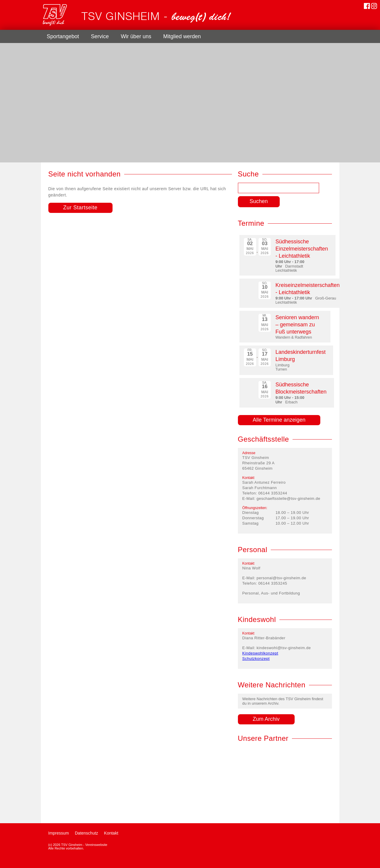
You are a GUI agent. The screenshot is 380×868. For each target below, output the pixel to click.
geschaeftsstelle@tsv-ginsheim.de (289, 498)
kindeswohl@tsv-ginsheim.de (284, 648)
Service (100, 36)
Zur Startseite (80, 208)
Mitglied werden (182, 36)
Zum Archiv (266, 719)
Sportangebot (63, 36)
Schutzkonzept (256, 659)
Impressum (59, 833)
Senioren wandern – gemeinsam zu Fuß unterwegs (297, 325)
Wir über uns (136, 36)
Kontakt (111, 833)
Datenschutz (87, 833)
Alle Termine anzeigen (279, 420)
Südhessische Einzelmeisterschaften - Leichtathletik (302, 249)
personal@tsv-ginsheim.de (281, 578)
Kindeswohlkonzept (260, 653)
